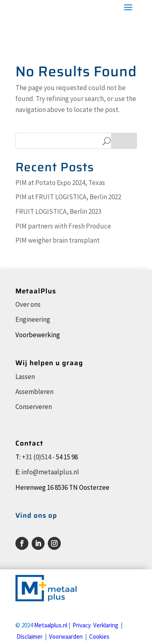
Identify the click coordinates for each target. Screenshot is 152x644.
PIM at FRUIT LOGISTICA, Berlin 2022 (68, 197)
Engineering (33, 319)
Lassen (25, 377)
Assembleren (34, 392)
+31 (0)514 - (38, 457)
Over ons (28, 304)
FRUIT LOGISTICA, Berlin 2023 (58, 211)
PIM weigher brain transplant (58, 240)
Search (124, 141)
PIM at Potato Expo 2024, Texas (60, 183)
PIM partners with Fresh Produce (63, 226)
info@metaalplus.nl (50, 472)
